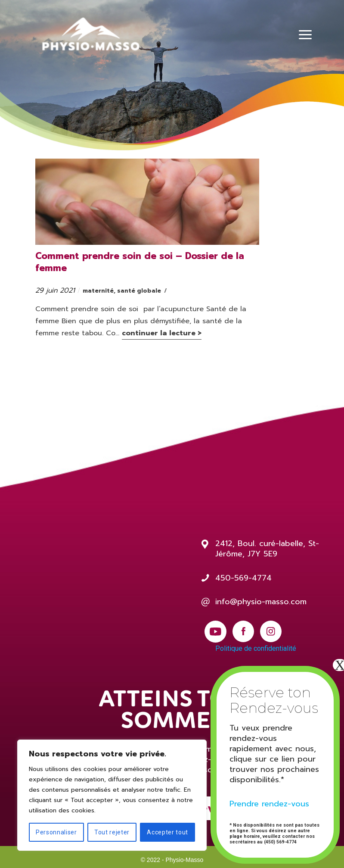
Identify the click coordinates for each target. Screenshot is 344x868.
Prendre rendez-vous (269, 804)
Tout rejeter (112, 832)
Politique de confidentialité (256, 648)
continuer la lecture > (162, 333)
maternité (98, 291)
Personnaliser (56, 832)
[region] (112, 795)
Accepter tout (167, 832)
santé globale (139, 291)
